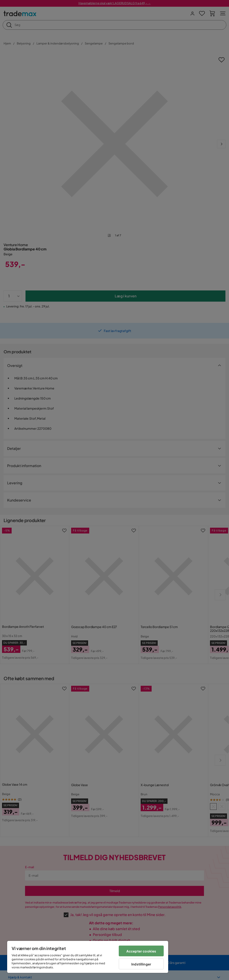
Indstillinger (141, 964)
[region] (88, 957)
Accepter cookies (141, 951)
